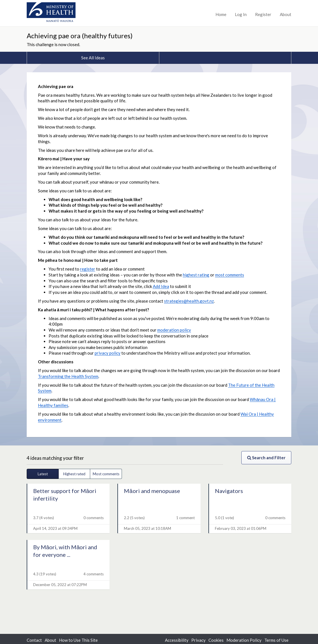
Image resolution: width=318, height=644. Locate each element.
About (286, 14)
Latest (43, 474)
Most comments (106, 474)
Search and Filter (266, 458)
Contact (34, 640)
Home (221, 14)
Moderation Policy (244, 640)
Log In (241, 14)
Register (263, 14)
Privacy (198, 640)
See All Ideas (93, 58)
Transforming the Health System (68, 376)
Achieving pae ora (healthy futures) (80, 36)
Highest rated (74, 474)
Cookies (216, 640)
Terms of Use (276, 640)
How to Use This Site (78, 640)
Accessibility (177, 640)
